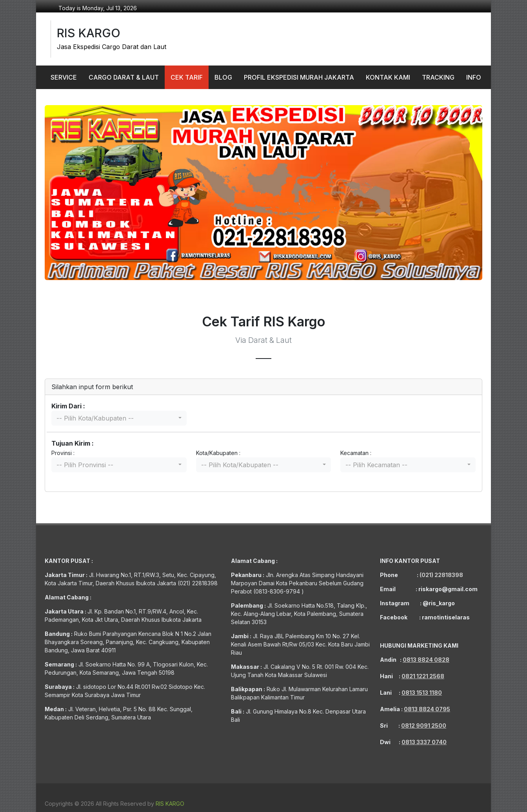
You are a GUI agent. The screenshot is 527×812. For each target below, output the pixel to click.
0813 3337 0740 (424, 742)
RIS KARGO (170, 804)
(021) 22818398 (441, 575)
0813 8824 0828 (426, 660)
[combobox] (119, 418)
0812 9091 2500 (424, 726)
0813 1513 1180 (422, 693)
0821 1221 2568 (423, 676)
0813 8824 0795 (427, 709)
